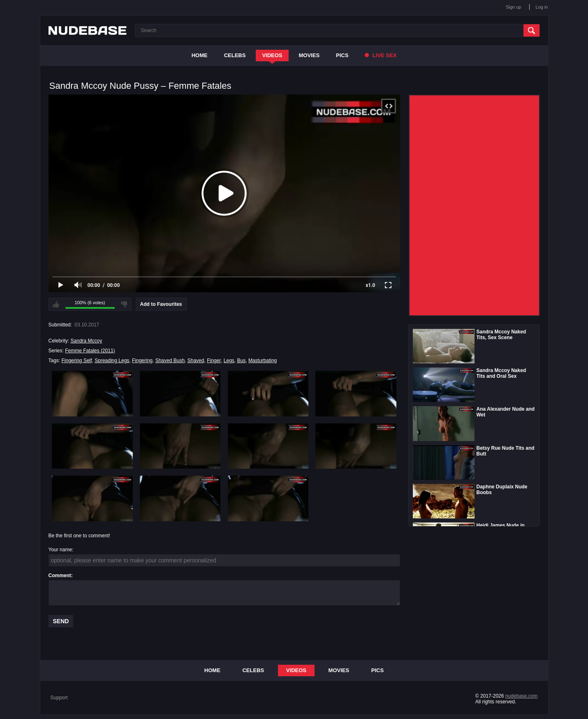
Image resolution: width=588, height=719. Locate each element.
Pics (342, 55)
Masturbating (263, 361)
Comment (60, 576)
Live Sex (381, 55)
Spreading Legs (112, 361)
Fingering (142, 361)
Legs (229, 361)
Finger (214, 361)
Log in (542, 7)
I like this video (56, 304)
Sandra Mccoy (87, 341)
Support (59, 698)
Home (200, 55)
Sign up (513, 7)
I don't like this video (124, 304)
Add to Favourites (161, 304)
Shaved (196, 361)
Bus (242, 361)
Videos (272, 55)
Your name (60, 550)
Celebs (235, 55)
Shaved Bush (170, 361)
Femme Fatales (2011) (90, 351)
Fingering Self (77, 361)
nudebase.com (522, 696)
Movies (309, 55)
